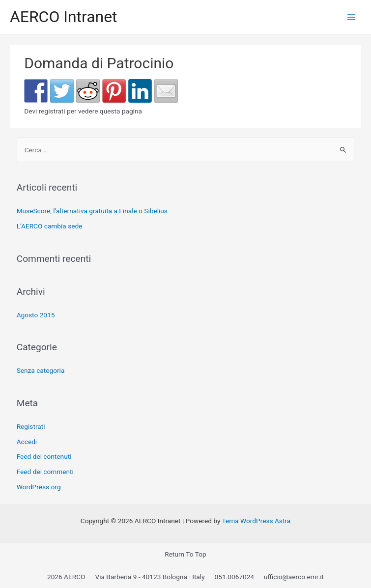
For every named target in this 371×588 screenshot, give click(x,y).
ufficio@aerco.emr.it (294, 577)
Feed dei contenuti (44, 456)
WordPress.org (39, 487)
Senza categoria (41, 370)
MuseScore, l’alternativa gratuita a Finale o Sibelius (92, 211)
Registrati (31, 426)
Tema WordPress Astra (257, 521)
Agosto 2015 (36, 315)
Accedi (27, 442)
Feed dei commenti (45, 472)
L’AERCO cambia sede (50, 226)
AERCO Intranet (64, 17)
